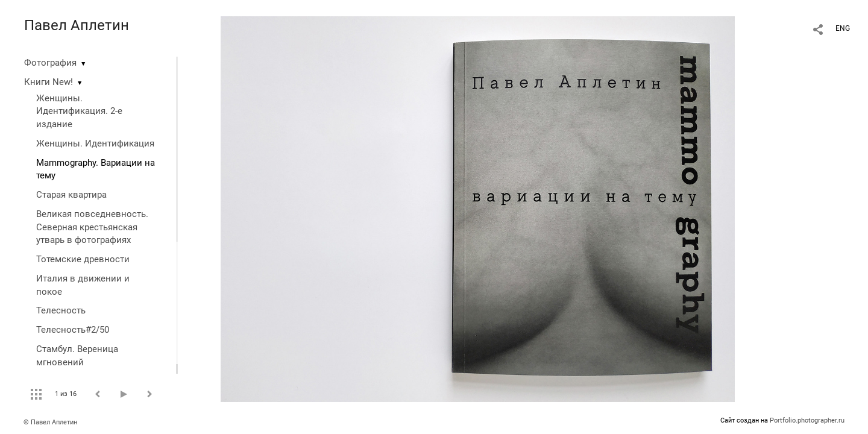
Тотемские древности (83, 259)
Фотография (50, 63)
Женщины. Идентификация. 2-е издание (79, 112)
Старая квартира (71, 195)
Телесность (61, 310)
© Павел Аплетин (50, 422)
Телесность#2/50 (73, 330)
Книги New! (49, 82)
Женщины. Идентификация (95, 143)
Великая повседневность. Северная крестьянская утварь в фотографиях (92, 227)
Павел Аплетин (77, 25)
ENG (843, 28)
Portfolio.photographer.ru (807, 420)
